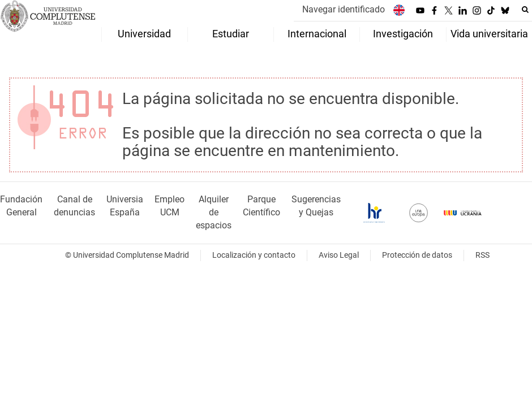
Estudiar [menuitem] (231, 34)
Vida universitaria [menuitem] (489, 34)
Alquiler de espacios (214, 212)
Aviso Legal (339, 255)
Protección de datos (417, 255)
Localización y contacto (254, 255)
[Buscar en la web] (525, 10)
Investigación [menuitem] (403, 34)
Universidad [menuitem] (144, 34)
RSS (482, 255)
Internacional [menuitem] (317, 34)
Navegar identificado (344, 9)
